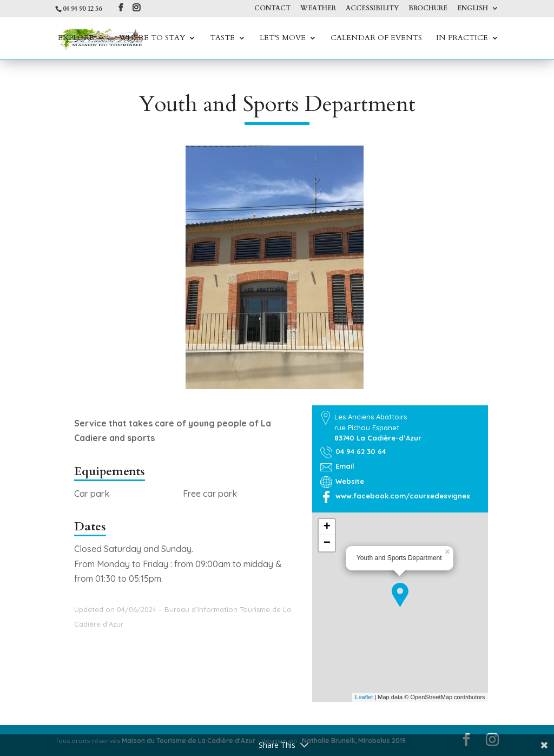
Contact (272, 9)
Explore (76, 38)
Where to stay (152, 38)
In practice (462, 38)
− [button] (327, 543)
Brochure (428, 9)
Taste (222, 38)
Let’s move (283, 38)
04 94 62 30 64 (361, 451)
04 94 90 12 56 (82, 9)
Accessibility (372, 9)
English (473, 9)
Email (345, 466)
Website (350, 481)
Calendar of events (376, 38)
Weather (318, 9)
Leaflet (364, 697)
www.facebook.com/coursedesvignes (403, 496)
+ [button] (327, 527)
